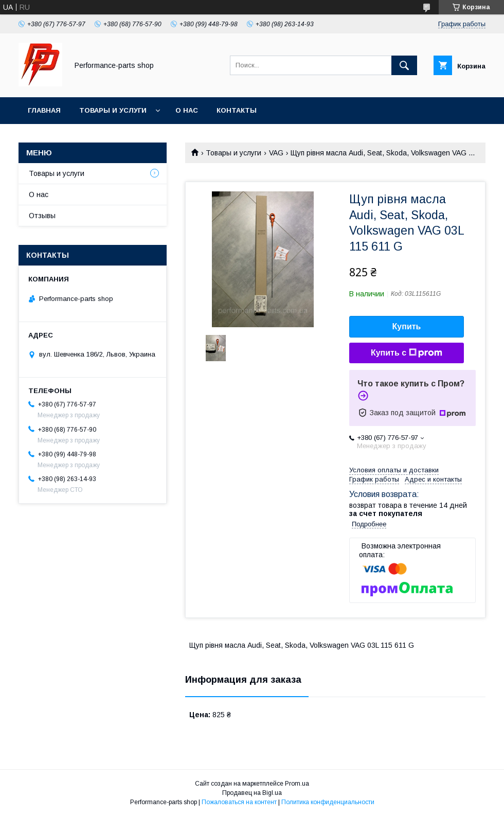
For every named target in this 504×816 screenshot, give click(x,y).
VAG (276, 153)
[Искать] (404, 65)
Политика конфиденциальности (328, 802)
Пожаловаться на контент (239, 802)
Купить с (407, 353)
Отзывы (42, 216)
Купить (407, 326)
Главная (44, 110)
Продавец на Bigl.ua (252, 793)
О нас (187, 110)
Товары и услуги (113, 110)
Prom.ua (297, 784)
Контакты (237, 110)
